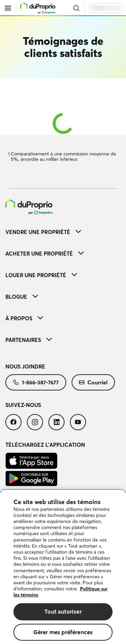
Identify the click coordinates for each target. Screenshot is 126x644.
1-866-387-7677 (36, 382)
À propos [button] (24, 318)
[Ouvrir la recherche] (76, 8)
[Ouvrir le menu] (8, 8)
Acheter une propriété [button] (45, 254)
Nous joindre (25, 367)
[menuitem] (63, 207)
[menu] (38, 8)
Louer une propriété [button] (41, 275)
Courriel (93, 382)
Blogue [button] (22, 297)
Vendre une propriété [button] (43, 232)
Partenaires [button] (29, 340)
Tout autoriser (63, 617)
